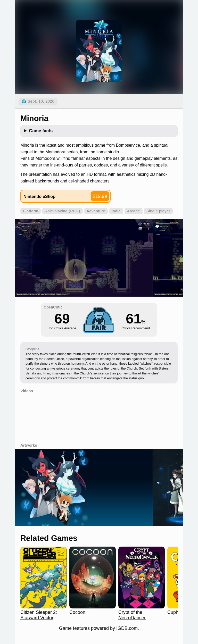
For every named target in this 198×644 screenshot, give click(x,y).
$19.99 (100, 196)
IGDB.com (127, 628)
